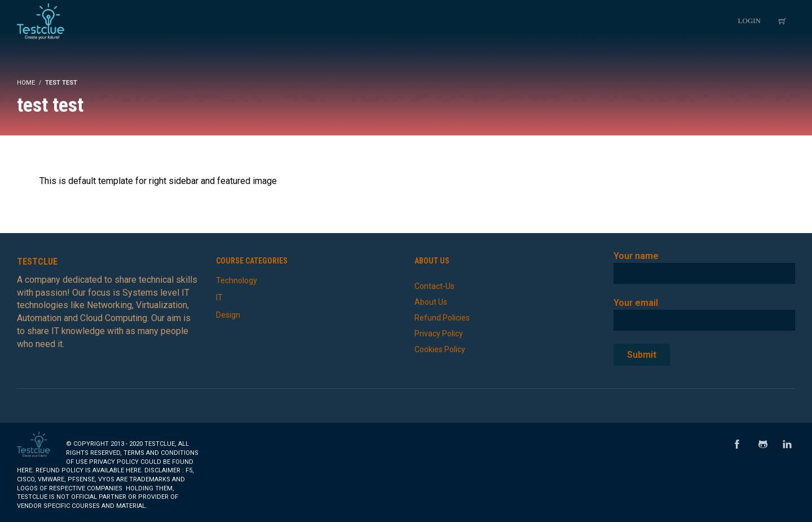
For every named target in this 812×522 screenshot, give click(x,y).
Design (228, 315)
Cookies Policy (440, 349)
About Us (431, 302)
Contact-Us (434, 286)
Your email (705, 311)
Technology (237, 280)
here (25, 470)
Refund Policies (442, 318)
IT (219, 297)
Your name (705, 264)
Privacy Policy (439, 334)
